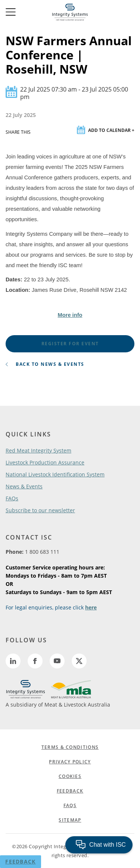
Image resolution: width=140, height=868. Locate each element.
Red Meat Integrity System (38, 450)
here (91, 607)
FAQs (12, 498)
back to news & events (45, 364)
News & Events (24, 486)
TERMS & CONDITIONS (70, 747)
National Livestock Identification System (55, 474)
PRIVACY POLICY (70, 762)
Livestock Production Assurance (45, 462)
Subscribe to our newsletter (40, 510)
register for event (70, 344)
